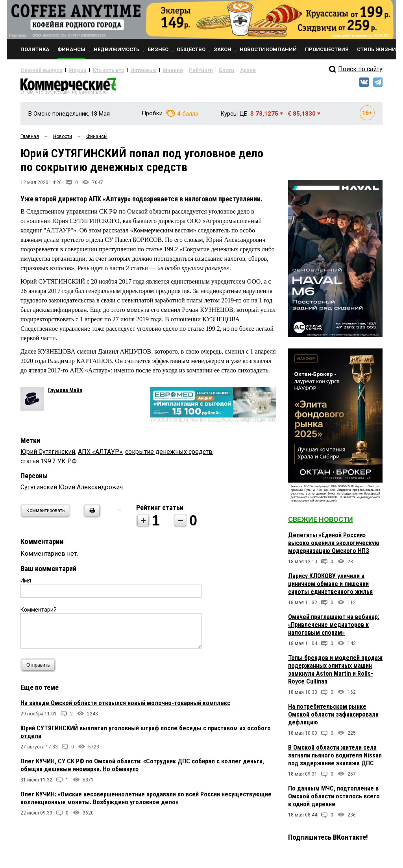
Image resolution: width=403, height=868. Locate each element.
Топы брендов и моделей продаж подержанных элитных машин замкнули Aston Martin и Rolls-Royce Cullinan (335, 673)
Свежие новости (321, 522)
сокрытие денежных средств (169, 455)
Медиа (69, 70)
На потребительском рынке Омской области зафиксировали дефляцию (333, 718)
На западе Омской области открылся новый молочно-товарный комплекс (125, 706)
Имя (26, 584)
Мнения (153, 70)
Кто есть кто (97, 70)
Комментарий (39, 613)
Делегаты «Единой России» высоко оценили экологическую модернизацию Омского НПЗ (334, 546)
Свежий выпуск (38, 70)
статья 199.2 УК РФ (49, 464)
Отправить (40, 668)
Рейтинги (177, 70)
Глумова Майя (65, 393)
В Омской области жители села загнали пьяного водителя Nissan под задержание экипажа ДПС (335, 758)
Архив (219, 70)
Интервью (127, 70)
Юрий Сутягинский (48, 455)
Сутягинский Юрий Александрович (72, 490)
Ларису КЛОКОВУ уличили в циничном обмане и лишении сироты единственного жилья (330, 587)
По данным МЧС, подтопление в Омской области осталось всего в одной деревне (334, 799)
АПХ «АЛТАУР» (100, 455)
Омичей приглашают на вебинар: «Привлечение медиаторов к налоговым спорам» (334, 628)
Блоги (200, 70)
